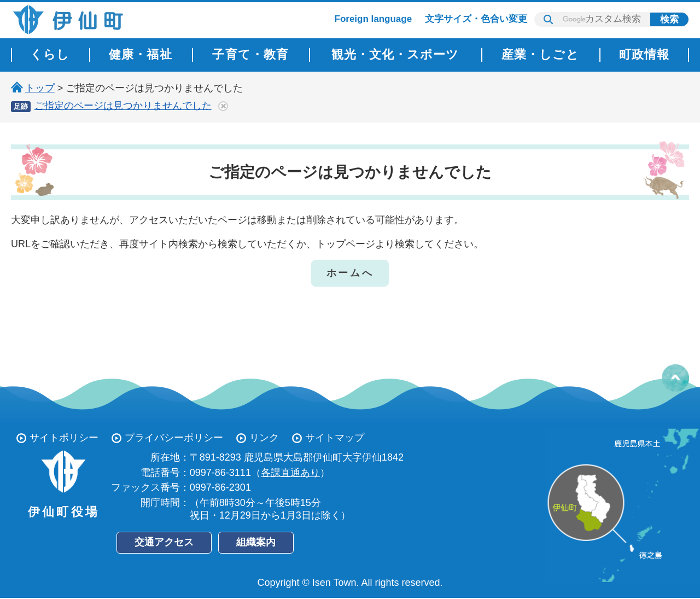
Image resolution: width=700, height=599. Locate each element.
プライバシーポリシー (174, 438)
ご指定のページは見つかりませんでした (123, 106)
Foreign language (374, 19)
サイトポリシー (64, 438)
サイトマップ (335, 438)
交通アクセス (164, 542)
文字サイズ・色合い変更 (476, 19)
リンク (264, 438)
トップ (40, 88)
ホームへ (350, 273)
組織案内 (256, 542)
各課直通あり (290, 473)
